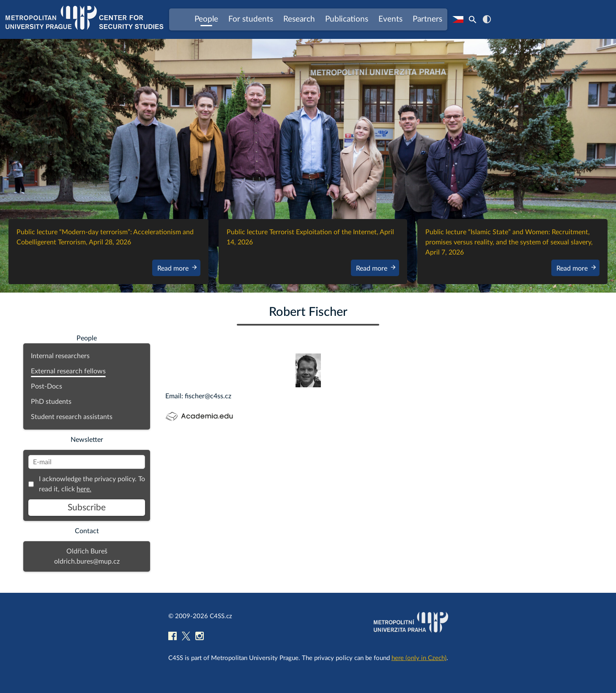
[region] (308, 166)
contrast (487, 19)
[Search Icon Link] (473, 19)
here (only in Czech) (419, 658)
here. (84, 489)
